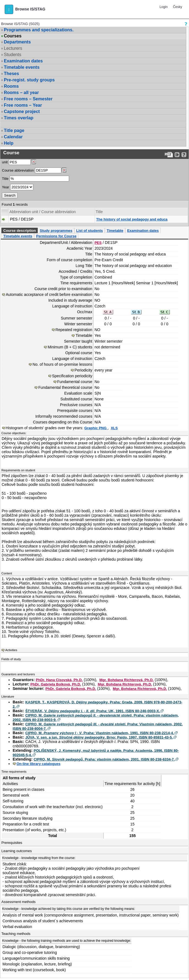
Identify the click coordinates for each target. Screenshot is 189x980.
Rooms (11, 86)
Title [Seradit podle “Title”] (99, 212)
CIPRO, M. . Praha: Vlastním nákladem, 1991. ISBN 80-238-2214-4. (100, 733)
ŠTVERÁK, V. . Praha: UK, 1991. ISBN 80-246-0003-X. (93, 711)
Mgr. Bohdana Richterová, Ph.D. (126, 680)
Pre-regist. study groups (29, 80)
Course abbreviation (18, 170)
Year (6, 187)
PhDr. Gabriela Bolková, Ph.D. (56, 684)
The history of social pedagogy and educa (132, 219)
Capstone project (22, 112)
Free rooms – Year (23, 105)
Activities (11, 650)
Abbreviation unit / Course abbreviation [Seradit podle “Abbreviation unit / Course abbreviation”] (43, 212)
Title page (14, 130)
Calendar (13, 137)
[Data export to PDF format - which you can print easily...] (169, 155)
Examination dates (23, 61)
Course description (20, 231)
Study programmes (56, 231)
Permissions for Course (56, 236)
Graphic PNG (96, 428)
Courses (13, 36)
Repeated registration (74, 330)
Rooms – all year (21, 93)
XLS (114, 428)
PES (98, 243)
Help (9, 143)
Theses (11, 74)
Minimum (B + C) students (70, 347)
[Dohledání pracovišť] (34, 162)
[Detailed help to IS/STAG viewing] (184, 155)
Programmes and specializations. (39, 30)
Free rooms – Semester (28, 99)
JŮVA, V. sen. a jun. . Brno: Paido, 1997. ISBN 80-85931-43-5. (99, 737)
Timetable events (22, 67)
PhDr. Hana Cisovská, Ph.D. (59, 680)
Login (164, 7)
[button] (9, 9)
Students (13, 55)
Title (5, 179)
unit (5, 162)
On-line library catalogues (39, 764)
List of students (90, 231)
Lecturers (13, 48)
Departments (17, 42)
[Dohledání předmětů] (64, 170)
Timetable (115, 231)
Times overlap (19, 118)
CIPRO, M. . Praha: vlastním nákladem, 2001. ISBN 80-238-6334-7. (104, 759)
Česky (178, 7)
